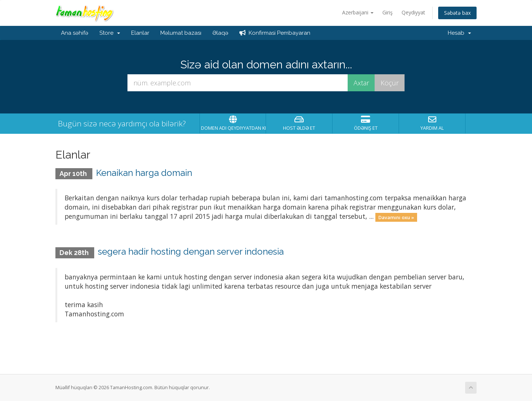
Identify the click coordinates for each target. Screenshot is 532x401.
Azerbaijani (358, 12)
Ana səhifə (75, 33)
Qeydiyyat (413, 12)
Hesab (459, 33)
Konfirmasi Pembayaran (275, 33)
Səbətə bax (457, 13)
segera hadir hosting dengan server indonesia (191, 252)
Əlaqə (220, 33)
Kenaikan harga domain (144, 173)
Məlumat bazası (181, 33)
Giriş (388, 12)
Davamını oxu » (396, 217)
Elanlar (140, 33)
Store (110, 33)
